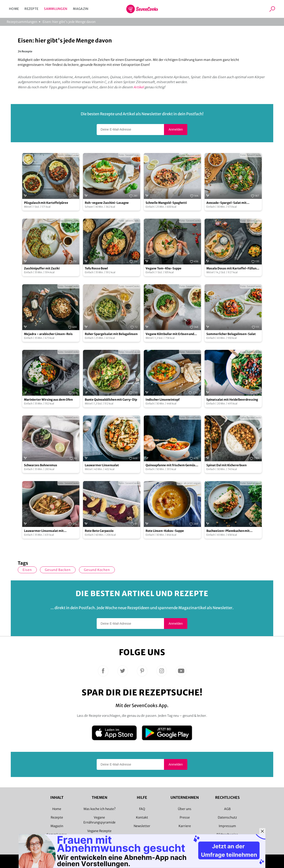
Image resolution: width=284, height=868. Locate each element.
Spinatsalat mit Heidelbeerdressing (232, 400)
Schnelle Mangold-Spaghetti (166, 203)
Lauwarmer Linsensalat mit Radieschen (44, 531)
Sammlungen (56, 9)
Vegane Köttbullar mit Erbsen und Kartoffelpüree (170, 334)
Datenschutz (227, 817)
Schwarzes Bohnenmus (41, 465)
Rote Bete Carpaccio (99, 531)
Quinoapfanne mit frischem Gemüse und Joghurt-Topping (171, 465)
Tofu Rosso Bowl (96, 268)
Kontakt (142, 817)
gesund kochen (97, 570)
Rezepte (31, 9)
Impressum (227, 826)
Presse (185, 817)
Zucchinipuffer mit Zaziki (42, 268)
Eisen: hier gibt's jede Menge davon (69, 22)
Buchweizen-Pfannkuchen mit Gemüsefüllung (228, 531)
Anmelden (176, 129)
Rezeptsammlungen (22, 22)
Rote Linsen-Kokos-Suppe (165, 531)
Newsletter (142, 826)
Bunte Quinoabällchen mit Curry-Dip (111, 400)
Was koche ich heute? (99, 809)
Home (14, 9)
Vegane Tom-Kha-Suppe (164, 268)
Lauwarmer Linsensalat (102, 465)
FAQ (142, 809)
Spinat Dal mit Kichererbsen (226, 465)
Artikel (139, 87)
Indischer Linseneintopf (163, 400)
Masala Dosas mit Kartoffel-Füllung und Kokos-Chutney (232, 269)
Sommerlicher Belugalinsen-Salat (231, 334)
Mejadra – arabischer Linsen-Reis (48, 334)
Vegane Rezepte (99, 831)
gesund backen (58, 570)
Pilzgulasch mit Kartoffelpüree (46, 203)
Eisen (27, 570)
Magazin (81, 9)
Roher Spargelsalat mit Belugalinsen (111, 334)
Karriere (185, 826)
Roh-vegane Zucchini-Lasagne (107, 203)
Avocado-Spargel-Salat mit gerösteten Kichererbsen (226, 203)
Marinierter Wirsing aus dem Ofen (48, 400)
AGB (227, 809)
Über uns (185, 809)
